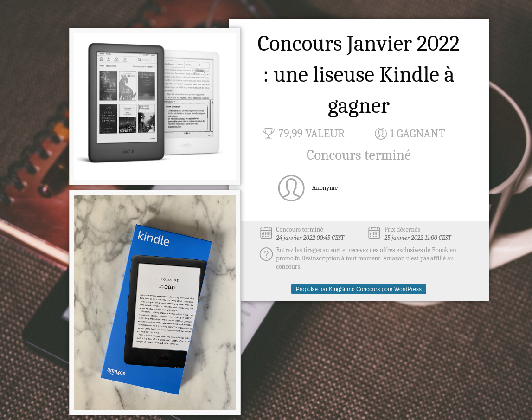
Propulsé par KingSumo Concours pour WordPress (359, 289)
